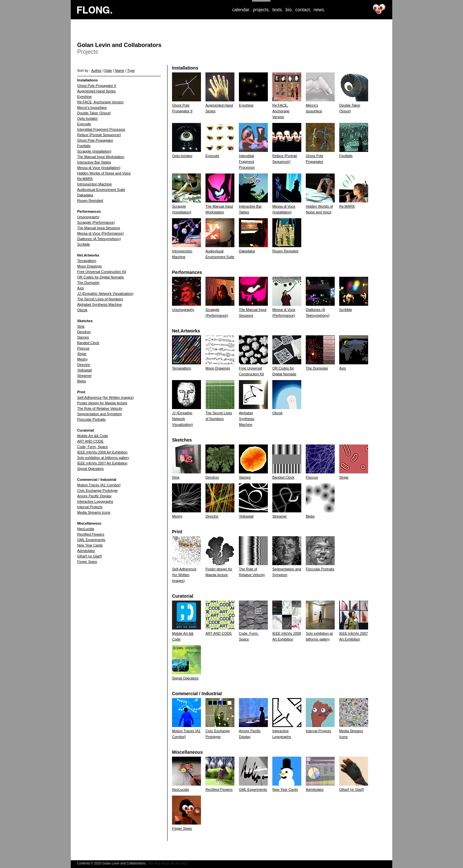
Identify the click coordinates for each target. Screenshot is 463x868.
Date (108, 70)
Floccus (83, 348)
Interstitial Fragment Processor (101, 129)
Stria (81, 326)
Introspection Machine (95, 184)
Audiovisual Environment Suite (101, 190)
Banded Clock (88, 343)
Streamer (84, 376)
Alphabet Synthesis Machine (100, 304)
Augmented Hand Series (96, 91)
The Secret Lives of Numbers (100, 299)
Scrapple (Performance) (96, 222)
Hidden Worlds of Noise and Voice (104, 173)
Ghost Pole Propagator (95, 140)
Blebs (82, 381)
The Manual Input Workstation (101, 157)
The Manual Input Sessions (99, 228)
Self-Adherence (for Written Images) (105, 397)
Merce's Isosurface (92, 107)
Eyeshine (84, 97)
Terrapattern (87, 261)
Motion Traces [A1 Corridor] (99, 485)
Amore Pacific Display (94, 496)
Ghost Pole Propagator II (97, 86)
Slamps (83, 337)
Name (119, 70)
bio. (289, 10)
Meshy (82, 359)
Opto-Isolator (87, 118)
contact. (303, 10)
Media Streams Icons (94, 512)
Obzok (82, 310)
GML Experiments (91, 540)
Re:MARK (85, 179)
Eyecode (84, 124)
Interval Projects (90, 507)
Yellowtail (84, 370)
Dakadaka (85, 195)
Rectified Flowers (91, 534)
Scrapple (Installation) (94, 151)
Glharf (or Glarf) (90, 556)
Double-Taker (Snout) (94, 113)
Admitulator (86, 551)
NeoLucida (86, 529)
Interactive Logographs (95, 501)
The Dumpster (88, 283)
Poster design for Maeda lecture (102, 403)
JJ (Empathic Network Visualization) (105, 294)
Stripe (82, 354)
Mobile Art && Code (93, 436)
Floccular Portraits (91, 419)
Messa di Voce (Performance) (100, 233)
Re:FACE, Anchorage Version (100, 102)
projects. (261, 10)
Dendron (84, 332)
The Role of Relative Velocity (100, 408)
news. (319, 10)
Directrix (84, 365)
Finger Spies (87, 562)
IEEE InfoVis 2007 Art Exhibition (102, 463)
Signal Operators (91, 469)
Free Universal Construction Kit (102, 272)
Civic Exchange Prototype (97, 490)
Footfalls (84, 146)
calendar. (241, 10)
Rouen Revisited (90, 201)
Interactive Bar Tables (94, 162)
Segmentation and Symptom (100, 414)
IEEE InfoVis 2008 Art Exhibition (102, 452)
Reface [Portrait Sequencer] (99, 135)
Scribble (84, 244)
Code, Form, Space (92, 447)
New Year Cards (90, 545)
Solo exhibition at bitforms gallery (103, 458)
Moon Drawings (89, 266)
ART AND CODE (90, 441)
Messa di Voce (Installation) (99, 168)
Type (131, 70)
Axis (81, 288)
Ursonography (88, 217)
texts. (278, 10)
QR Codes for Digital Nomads (100, 277)
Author (96, 70)
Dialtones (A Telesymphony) (99, 239)
